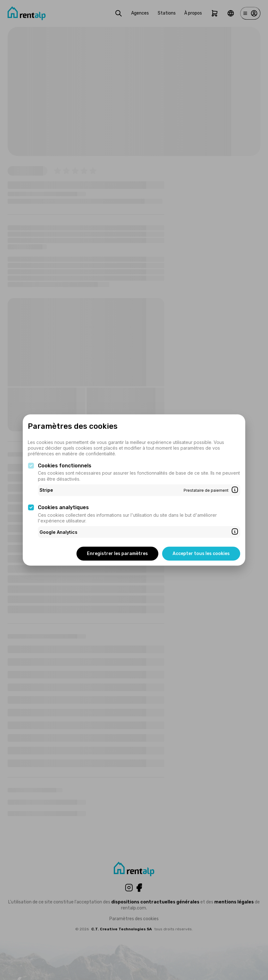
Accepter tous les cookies (201, 554)
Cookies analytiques (63, 507)
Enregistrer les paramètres (117, 554)
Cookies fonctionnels (65, 465)
